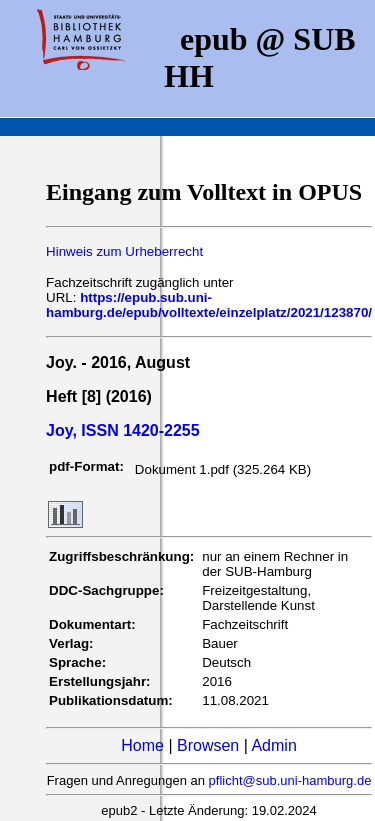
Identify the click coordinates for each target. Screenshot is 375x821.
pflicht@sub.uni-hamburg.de (290, 780)
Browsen (208, 745)
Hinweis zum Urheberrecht (124, 251)
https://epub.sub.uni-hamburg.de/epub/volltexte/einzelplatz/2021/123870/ (209, 305)
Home (142, 745)
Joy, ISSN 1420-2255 (123, 430)
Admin (273, 745)
